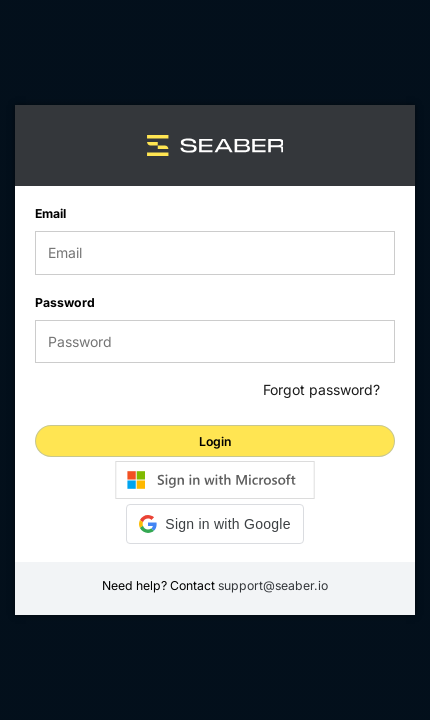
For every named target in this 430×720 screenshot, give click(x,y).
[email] (215, 253)
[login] (215, 441)
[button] (214, 524)
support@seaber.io (273, 585)
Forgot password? (321, 390)
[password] (215, 342)
